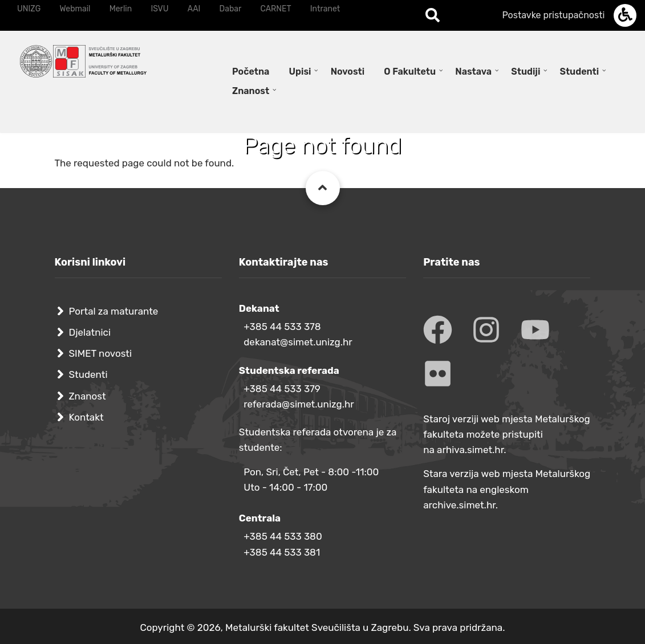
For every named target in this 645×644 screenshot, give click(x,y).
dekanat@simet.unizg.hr (298, 342)
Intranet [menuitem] (325, 9)
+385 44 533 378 (282, 327)
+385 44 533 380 (283, 536)
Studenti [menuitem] (580, 72)
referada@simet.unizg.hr (299, 404)
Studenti (88, 374)
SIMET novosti (101, 353)
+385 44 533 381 (282, 552)
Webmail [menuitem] (75, 9)
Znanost (88, 396)
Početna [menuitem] (251, 72)
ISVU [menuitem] (159, 9)
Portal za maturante (114, 311)
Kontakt (86, 417)
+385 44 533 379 (282, 389)
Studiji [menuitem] (526, 72)
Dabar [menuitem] (231, 9)
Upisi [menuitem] (300, 72)
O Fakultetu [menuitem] (410, 72)
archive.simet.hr (459, 505)
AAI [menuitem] (194, 9)
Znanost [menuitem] (251, 91)
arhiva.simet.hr (470, 450)
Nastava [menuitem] (473, 72)
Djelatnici (90, 332)
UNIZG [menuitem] (29, 9)
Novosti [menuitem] (348, 72)
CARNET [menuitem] (276, 9)
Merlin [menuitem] (121, 9)
